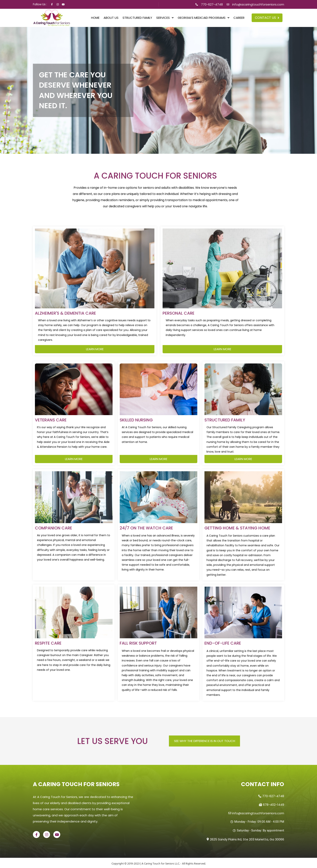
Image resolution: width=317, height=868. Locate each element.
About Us (111, 18)
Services (165, 18)
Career (239, 18)
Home (95, 18)
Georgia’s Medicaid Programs (204, 18)
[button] (165, 18)
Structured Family (137, 18)
